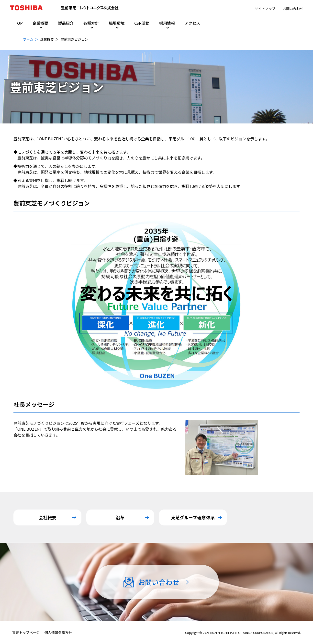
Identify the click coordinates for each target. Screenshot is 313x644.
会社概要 (47, 517)
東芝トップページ (26, 632)
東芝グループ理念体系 (193, 517)
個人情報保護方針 (58, 632)
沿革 (120, 517)
